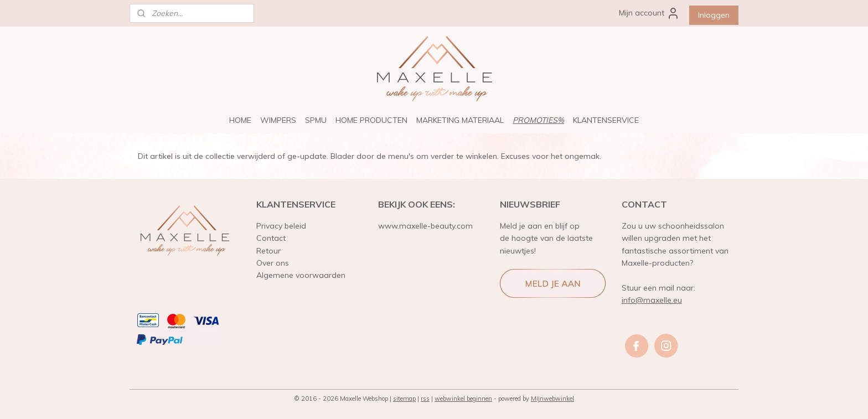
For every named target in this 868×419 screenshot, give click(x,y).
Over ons (273, 263)
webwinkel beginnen (463, 399)
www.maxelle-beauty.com (425, 226)
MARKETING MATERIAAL (460, 120)
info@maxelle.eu (652, 300)
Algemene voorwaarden (301, 275)
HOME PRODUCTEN (371, 120)
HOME (240, 120)
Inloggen (714, 15)
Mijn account (649, 13)
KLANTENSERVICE (606, 120)
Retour (268, 251)
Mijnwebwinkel (552, 399)
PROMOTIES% (538, 120)
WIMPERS (278, 120)
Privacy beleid (281, 226)
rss (425, 399)
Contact (271, 238)
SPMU (316, 120)
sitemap (404, 399)
